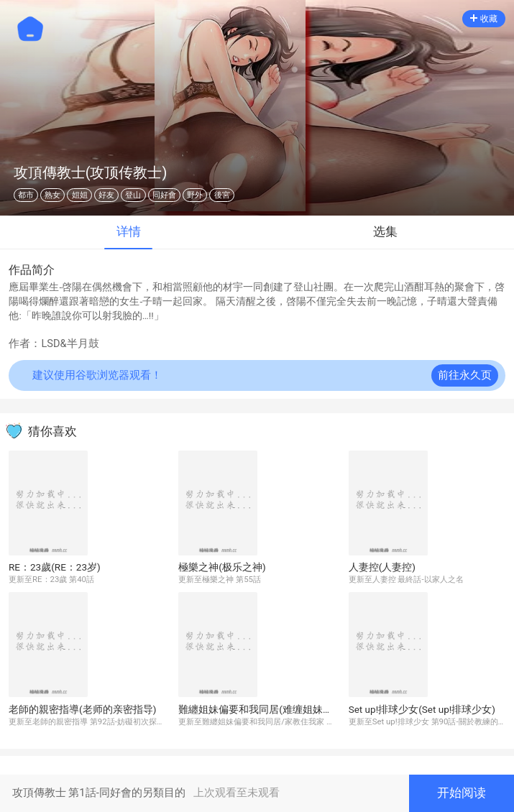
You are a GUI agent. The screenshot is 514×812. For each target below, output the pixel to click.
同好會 (164, 195)
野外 (195, 195)
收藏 (484, 19)
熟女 (52, 195)
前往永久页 (465, 375)
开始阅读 (462, 793)
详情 (129, 232)
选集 (385, 232)
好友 (106, 195)
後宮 (222, 195)
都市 (26, 195)
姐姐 (80, 195)
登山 (133, 195)
